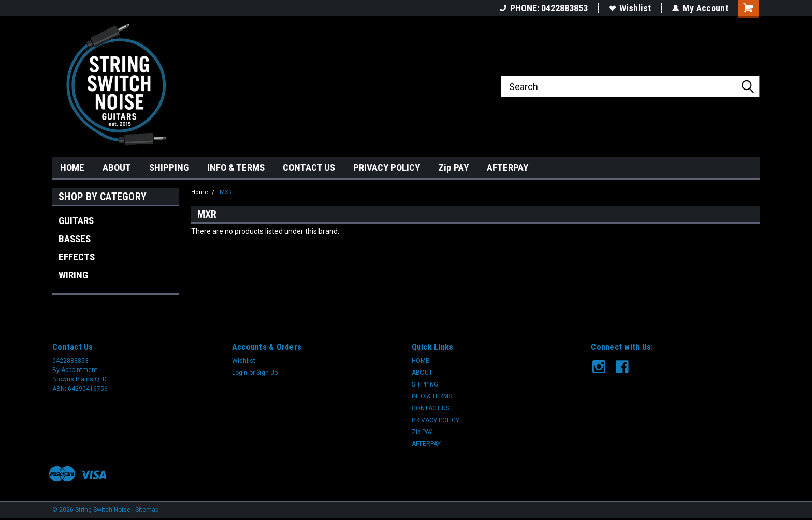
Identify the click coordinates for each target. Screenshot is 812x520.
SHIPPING (169, 167)
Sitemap (147, 510)
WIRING (73, 275)
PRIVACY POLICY (387, 167)
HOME (72, 167)
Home (200, 192)
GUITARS (76, 221)
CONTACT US (309, 167)
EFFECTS (77, 257)
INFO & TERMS (236, 167)
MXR (226, 192)
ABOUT (117, 167)
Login (240, 373)
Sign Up (267, 373)
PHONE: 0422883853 (544, 8)
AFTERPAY (508, 167)
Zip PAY (453, 167)
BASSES (75, 239)
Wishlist (630, 8)
